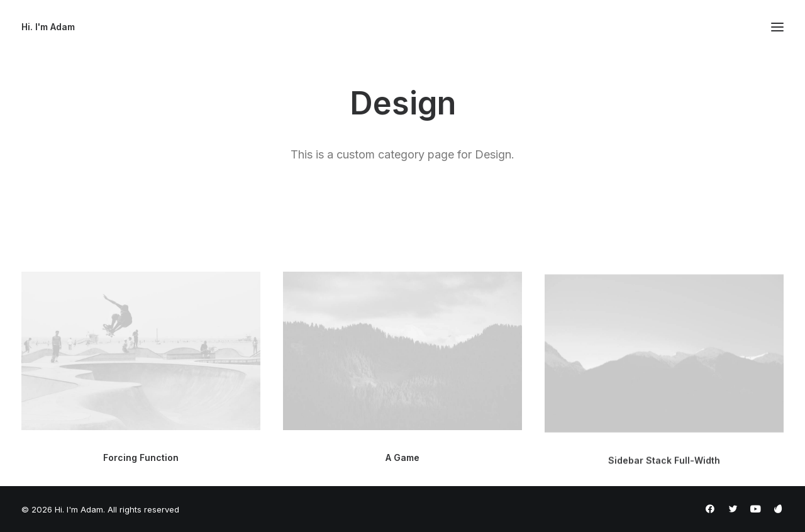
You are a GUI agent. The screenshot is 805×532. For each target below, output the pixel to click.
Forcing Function (141, 457)
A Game (402, 459)
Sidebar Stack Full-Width (664, 470)
